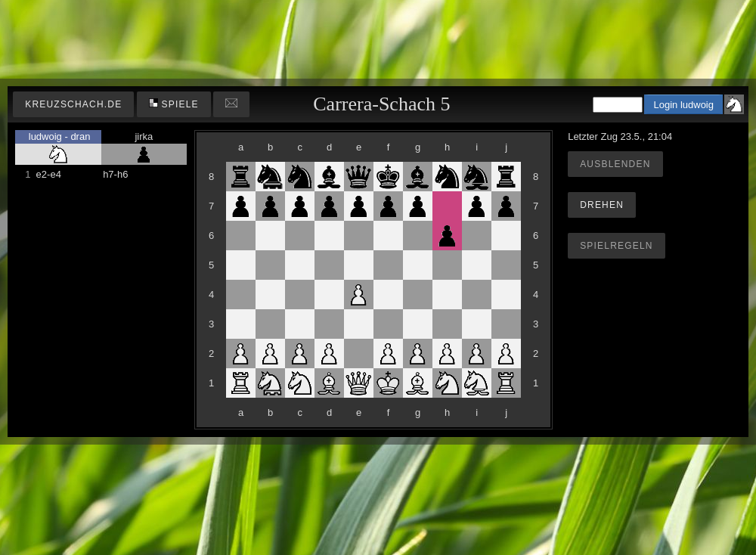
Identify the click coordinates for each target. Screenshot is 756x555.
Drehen (602, 205)
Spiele (174, 104)
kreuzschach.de (73, 104)
